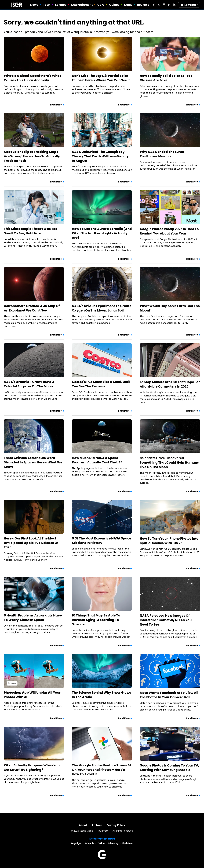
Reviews (143, 5)
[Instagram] (164, 5)
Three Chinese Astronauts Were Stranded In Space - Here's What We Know (33, 462)
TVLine (101, 843)
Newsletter (189, 5)
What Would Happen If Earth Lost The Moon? (170, 308)
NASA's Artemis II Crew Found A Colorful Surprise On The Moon (29, 384)
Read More (56, 105)
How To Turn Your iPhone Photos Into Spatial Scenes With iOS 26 (169, 541)
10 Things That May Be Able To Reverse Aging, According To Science (96, 620)
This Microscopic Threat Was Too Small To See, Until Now (31, 231)
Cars (101, 5)
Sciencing (113, 843)
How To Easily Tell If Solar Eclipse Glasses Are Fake (166, 78)
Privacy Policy (116, 825)
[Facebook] (154, 5)
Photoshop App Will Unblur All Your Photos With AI (32, 695)
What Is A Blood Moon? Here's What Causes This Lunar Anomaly (32, 78)
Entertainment (82, 5)
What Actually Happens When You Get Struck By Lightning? (32, 767)
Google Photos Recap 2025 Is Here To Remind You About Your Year (169, 231)
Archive (97, 825)
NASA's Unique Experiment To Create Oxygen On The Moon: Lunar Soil (102, 308)
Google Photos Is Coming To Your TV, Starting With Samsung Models (169, 768)
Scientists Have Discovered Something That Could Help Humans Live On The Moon (169, 462)
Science (61, 5)
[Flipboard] (169, 5)
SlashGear (127, 843)
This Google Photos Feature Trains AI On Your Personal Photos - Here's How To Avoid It (101, 770)
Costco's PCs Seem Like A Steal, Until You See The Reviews (101, 384)
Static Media (86, 831)
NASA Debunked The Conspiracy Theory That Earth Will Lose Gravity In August (100, 156)
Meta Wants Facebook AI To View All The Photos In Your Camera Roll (169, 695)
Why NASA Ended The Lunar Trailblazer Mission (162, 154)
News (34, 5)
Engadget (76, 843)
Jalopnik (89, 843)
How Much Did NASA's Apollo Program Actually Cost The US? (97, 460)
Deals (128, 5)
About (83, 825)
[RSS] (174, 5)
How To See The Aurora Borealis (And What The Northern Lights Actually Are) (102, 233)
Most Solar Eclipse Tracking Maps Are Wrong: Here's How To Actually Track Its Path (32, 156)
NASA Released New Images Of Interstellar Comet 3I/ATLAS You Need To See (166, 620)
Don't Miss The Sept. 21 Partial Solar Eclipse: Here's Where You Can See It (101, 78)
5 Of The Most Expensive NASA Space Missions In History (102, 541)
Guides (114, 5)
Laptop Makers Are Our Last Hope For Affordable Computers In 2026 (170, 384)
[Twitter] (159, 5)
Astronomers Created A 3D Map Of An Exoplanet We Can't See (32, 308)
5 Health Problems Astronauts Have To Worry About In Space (33, 618)
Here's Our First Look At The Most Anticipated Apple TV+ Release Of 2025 (31, 543)
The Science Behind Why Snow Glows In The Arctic (101, 695)
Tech (47, 5)
